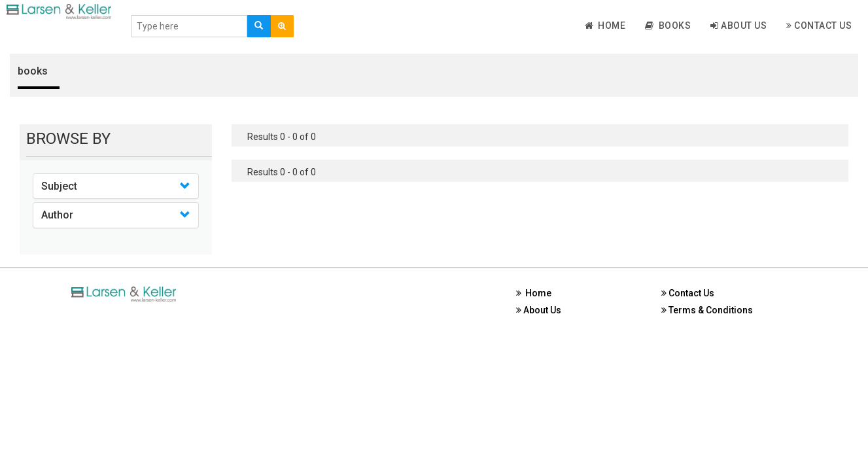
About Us (738, 26)
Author (57, 215)
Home (605, 26)
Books (668, 26)
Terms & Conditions (707, 310)
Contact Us (819, 26)
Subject (59, 186)
